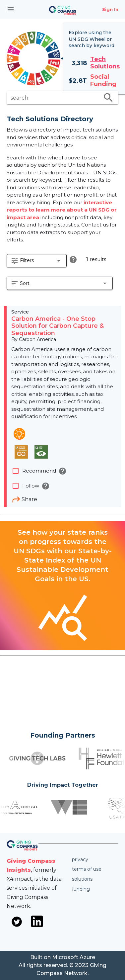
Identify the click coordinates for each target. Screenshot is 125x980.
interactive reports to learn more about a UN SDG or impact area (62, 210)
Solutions (82, 879)
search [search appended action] (108, 98)
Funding (81, 889)
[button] (37, 261)
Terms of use (87, 869)
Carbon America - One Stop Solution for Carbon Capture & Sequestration (58, 326)
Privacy (80, 859)
